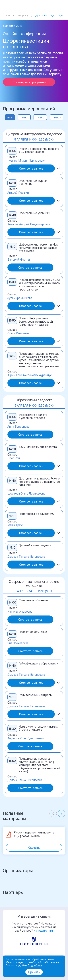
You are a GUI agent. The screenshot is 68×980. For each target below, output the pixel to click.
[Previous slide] (53, 814)
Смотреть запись (31, 168)
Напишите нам (43, 930)
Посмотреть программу (29, 82)
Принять (34, 972)
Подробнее (35, 965)
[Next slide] (61, 814)
